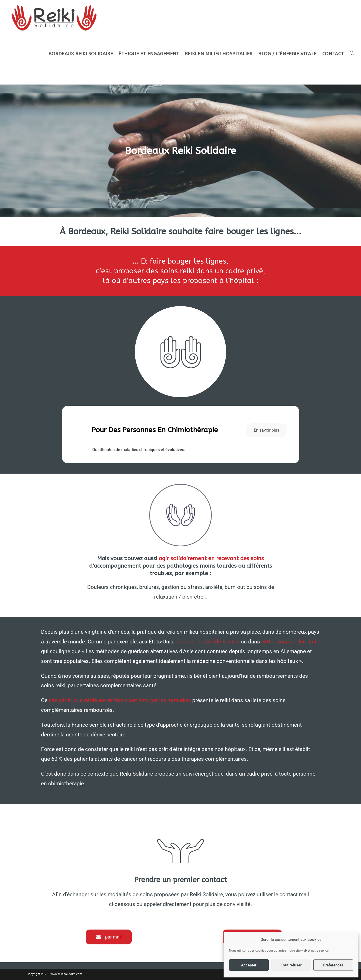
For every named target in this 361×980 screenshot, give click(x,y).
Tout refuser (291, 965)
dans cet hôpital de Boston (208, 642)
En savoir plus (267, 430)
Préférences (333, 965)
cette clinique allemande (290, 642)
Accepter (249, 965)
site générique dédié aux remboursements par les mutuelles (121, 700)
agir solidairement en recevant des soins (211, 559)
